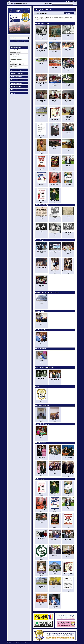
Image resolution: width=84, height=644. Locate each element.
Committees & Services (18, 80)
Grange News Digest (15, 50)
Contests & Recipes (15, 55)
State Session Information (16, 59)
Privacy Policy (74, 643)
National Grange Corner (16, 52)
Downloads (13, 62)
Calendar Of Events (15, 57)
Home (8, 1)
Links (14, 93)
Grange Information (17, 48)
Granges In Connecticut (18, 73)
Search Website (14, 67)
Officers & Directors (17, 77)
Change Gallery (70, 13)
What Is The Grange (17, 70)
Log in (9, 4)
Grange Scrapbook (17, 87)
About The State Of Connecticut (17, 64)
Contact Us (15, 90)
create (13, 4)
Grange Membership (17, 83)
